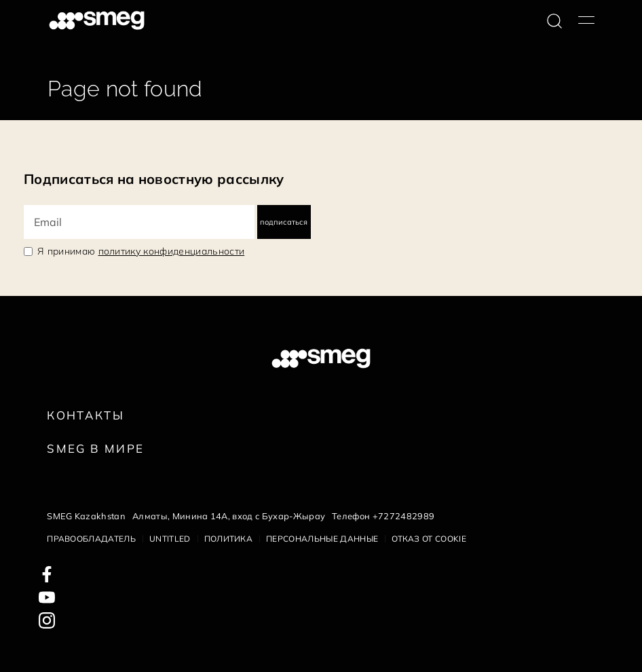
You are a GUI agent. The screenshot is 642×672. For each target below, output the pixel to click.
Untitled (170, 539)
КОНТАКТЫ (86, 415)
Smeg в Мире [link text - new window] (95, 448)
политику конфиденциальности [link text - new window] (172, 251)
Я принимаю (141, 251)
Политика (229, 539)
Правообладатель (91, 539)
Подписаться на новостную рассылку (154, 179)
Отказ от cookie (429, 539)
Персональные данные (322, 539)
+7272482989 (404, 516)
